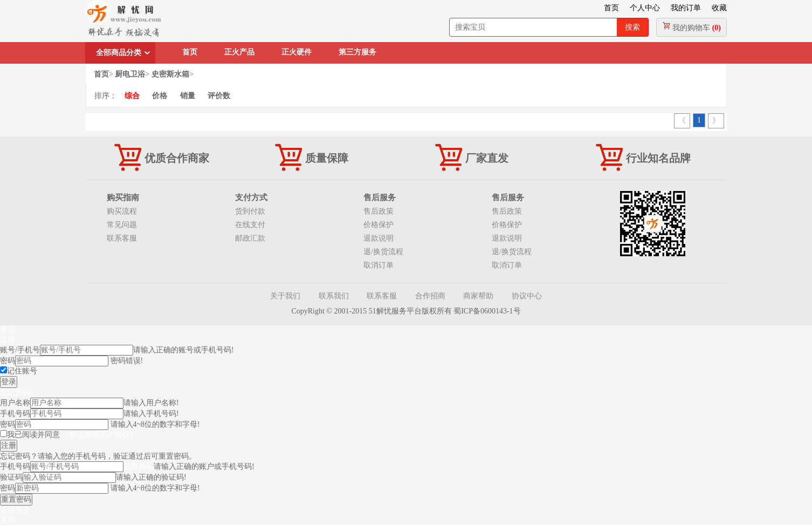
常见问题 (122, 225)
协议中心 (527, 296)
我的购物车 (691, 27)
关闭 (8, 520)
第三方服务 (357, 52)
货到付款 (250, 211)
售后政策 (379, 211)
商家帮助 (478, 296)
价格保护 (379, 225)
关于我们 (285, 296)
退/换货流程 (383, 252)
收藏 (719, 8)
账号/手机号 (20, 350)
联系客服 (122, 238)
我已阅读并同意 (72, 435)
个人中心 (645, 8)
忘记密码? (17, 393)
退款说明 (379, 238)
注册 (8, 340)
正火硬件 (297, 52)
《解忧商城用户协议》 (100, 435)
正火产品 (239, 52)
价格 (160, 96)
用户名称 (15, 403)
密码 (8, 361)
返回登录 (15, 510)
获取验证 (139, 466)
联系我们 (334, 296)
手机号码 (15, 414)
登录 (8, 330)
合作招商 (430, 296)
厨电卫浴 (130, 74)
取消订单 (379, 265)
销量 (188, 96)
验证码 (11, 477)
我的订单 (686, 8)
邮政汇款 (250, 238)
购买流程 (122, 211)
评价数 (219, 96)
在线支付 (250, 225)
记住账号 (22, 371)
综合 (132, 96)
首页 (611, 8)
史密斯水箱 (170, 74)
